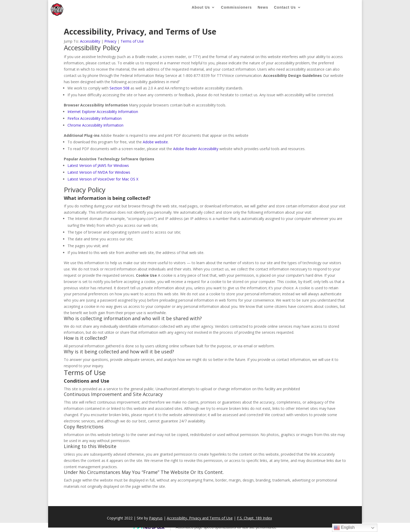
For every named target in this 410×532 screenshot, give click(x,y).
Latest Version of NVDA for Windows (99, 172)
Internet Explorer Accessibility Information (103, 112)
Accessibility (90, 41)
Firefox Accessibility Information (95, 118)
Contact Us (285, 7)
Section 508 (119, 88)
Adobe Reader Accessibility (196, 149)
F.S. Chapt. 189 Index (254, 518)
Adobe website (155, 142)
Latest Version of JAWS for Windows (98, 165)
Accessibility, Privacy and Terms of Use (200, 518)
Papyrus (156, 518)
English (344, 528)
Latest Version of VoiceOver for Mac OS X (103, 179)
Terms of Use (132, 41)
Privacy (110, 41)
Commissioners (236, 7)
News (263, 7)
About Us (201, 7)
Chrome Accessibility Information (95, 125)
